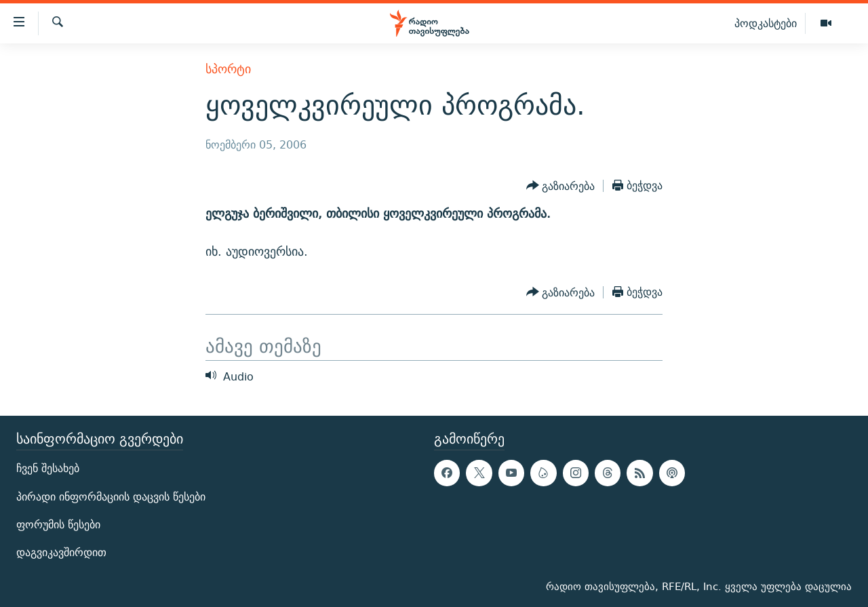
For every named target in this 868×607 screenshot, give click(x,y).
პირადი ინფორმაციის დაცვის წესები (111, 497)
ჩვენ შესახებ (48, 468)
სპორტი (228, 69)
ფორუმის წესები (58, 525)
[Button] (561, 186)
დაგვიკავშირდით (61, 552)
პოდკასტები (766, 23)
